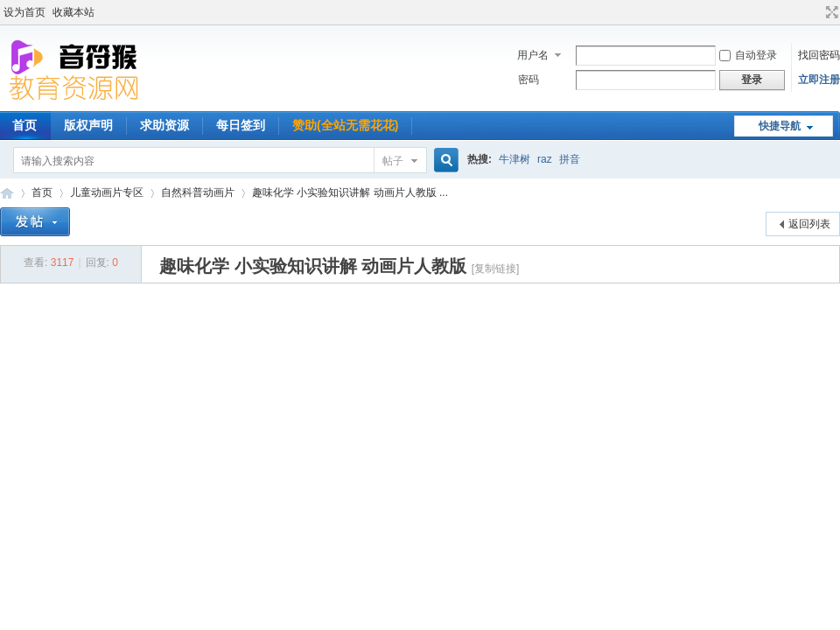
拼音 (570, 159)
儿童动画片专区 (107, 192)
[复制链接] (496, 269)
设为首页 (24, 12)
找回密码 (819, 55)
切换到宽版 (830, 12)
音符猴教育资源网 (7, 193)
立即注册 (819, 80)
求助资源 (164, 125)
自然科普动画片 (198, 192)
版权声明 (88, 125)
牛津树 (514, 159)
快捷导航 (780, 126)
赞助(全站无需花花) (345, 125)
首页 (42, 192)
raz (545, 159)
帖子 (393, 161)
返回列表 (809, 224)
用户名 (533, 55)
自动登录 (748, 55)
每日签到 (241, 125)
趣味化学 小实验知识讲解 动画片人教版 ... (350, 192)
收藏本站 (73, 12)
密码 (528, 80)
